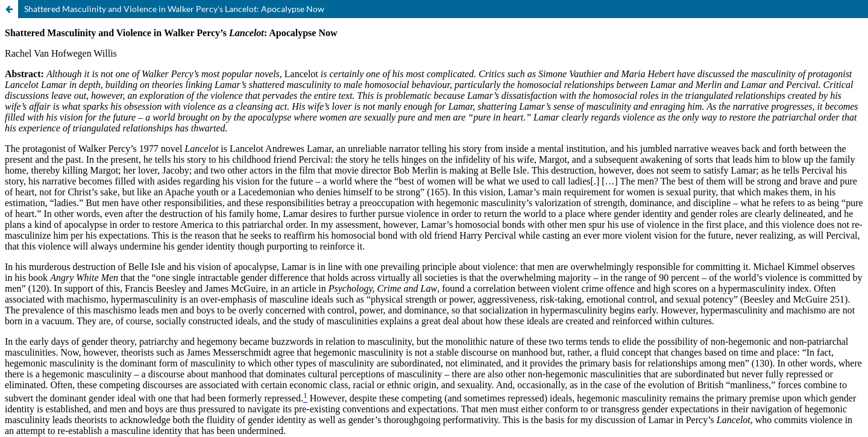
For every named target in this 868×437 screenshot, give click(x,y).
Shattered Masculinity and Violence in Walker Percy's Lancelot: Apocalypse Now (174, 9)
